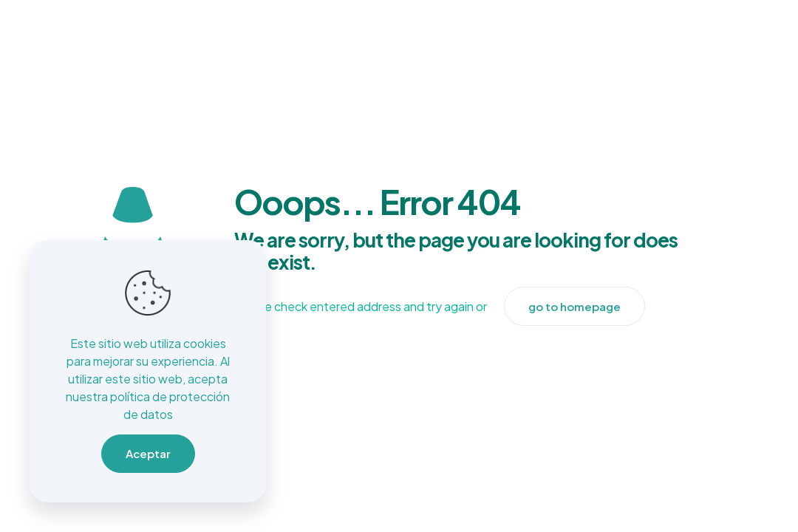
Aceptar (148, 453)
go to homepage (574, 306)
